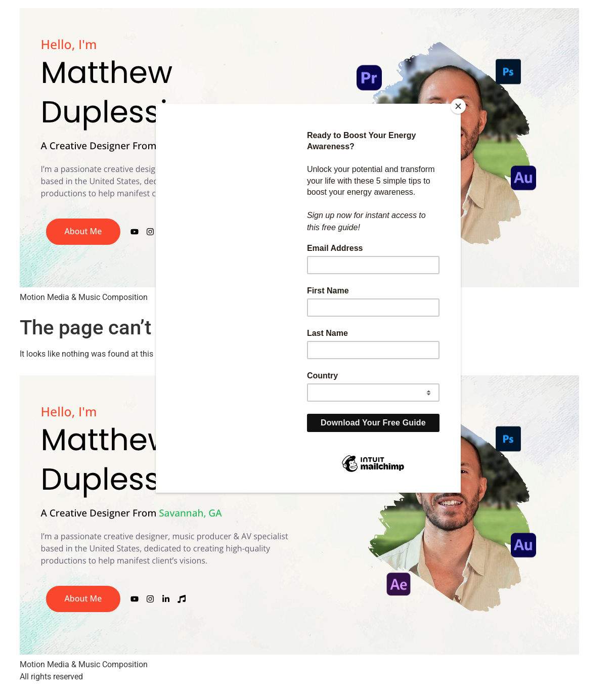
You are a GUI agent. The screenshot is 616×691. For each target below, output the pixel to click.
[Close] (458, 106)
